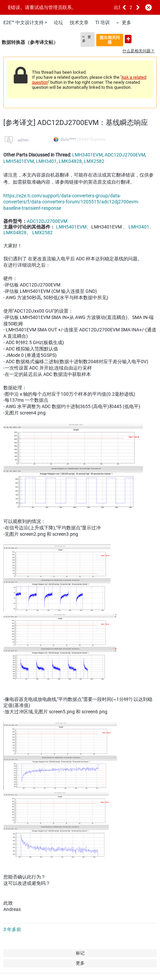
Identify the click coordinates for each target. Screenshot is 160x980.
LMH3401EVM (87, 155)
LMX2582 (94, 161)
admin (23, 140)
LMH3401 (46, 161)
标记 (80, 953)
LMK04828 (70, 161)
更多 (126, 22)
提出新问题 (128, 39)
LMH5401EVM (19, 161)
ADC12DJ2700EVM (125, 155)
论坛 (58, 22)
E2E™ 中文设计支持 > (25, 22)
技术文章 (79, 22)
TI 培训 (102, 22)
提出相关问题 (110, 40)
